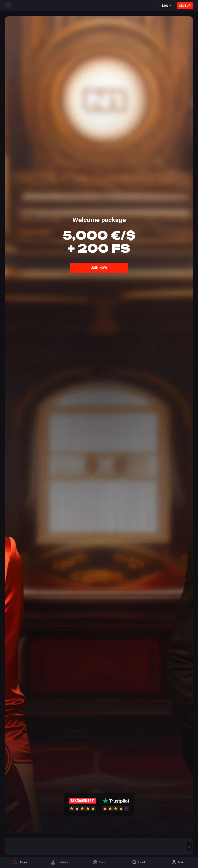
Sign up (185, 6)
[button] (189, 846)
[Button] (9, 6)
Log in (167, 6)
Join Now (99, 268)
